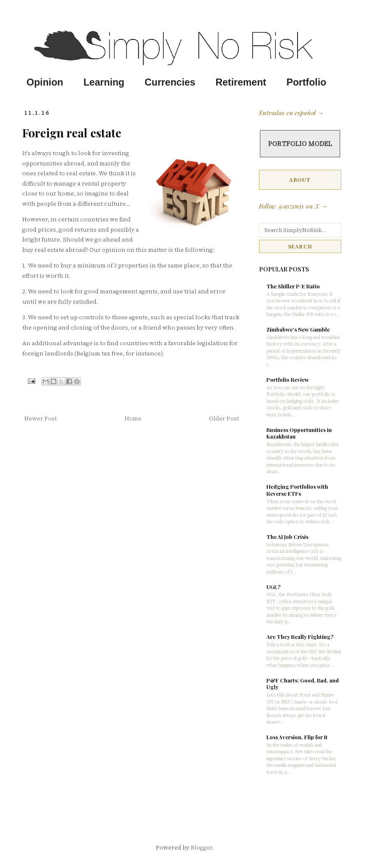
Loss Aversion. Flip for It (297, 737)
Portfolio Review (288, 379)
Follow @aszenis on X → (293, 206)
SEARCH (300, 246)
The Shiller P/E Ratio (293, 286)
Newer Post (40, 418)
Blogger (202, 847)
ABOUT (300, 180)
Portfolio (306, 82)
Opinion (45, 82)
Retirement (241, 82)
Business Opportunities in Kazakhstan (299, 433)
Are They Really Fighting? (300, 637)
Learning (104, 82)
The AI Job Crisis (287, 537)
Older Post (224, 418)
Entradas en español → (291, 113)
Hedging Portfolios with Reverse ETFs (297, 490)
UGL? (273, 587)
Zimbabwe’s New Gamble (298, 329)
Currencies (170, 82)
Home (133, 418)
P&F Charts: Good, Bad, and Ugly (303, 684)
